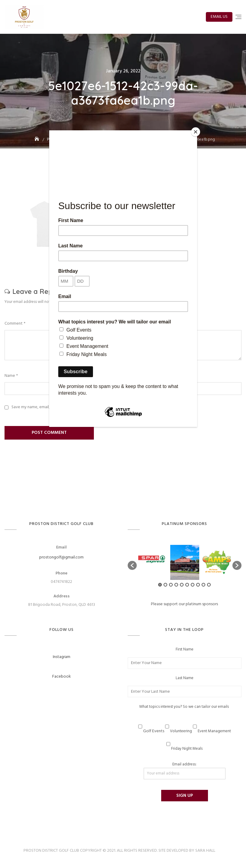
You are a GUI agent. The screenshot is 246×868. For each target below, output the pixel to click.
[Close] (196, 132)
